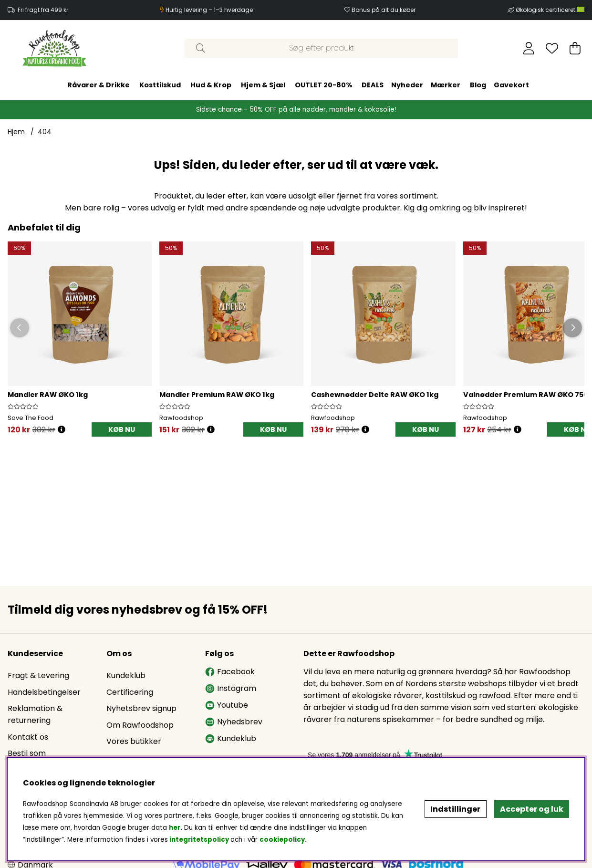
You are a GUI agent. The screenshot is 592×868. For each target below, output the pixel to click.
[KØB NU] (122, 430)
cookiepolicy (282, 840)
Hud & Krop (211, 85)
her (175, 828)
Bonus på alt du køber (384, 10)
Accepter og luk (532, 809)
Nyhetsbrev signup (141, 708)
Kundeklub (126, 675)
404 (45, 132)
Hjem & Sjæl (263, 85)
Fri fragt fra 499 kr (43, 10)
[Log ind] (529, 48)
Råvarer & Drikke (99, 85)
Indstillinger (455, 809)
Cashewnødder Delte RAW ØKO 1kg (375, 395)
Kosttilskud (160, 85)
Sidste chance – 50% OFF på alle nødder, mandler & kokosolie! (296, 110)
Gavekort (511, 85)
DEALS (373, 85)
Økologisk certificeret (550, 10)
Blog (478, 85)
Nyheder (407, 85)
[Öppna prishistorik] (62, 430)
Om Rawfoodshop (140, 725)
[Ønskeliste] (552, 48)
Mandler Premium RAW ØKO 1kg (217, 395)
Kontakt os (28, 737)
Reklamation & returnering (35, 714)
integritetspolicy (199, 840)
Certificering (130, 692)
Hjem (16, 132)
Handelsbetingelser (44, 692)
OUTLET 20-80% (323, 85)
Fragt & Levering (38, 675)
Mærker (446, 85)
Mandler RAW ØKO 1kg (48, 395)
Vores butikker (134, 741)
